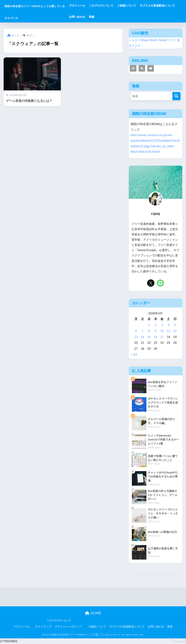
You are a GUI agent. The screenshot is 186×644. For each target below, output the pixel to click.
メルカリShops (139, 40)
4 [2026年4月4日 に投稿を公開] (168, 325)
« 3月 (134, 355)
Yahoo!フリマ (169, 40)
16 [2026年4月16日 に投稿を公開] (156, 337)
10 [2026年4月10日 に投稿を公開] (162, 331)
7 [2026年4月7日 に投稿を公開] (142, 331)
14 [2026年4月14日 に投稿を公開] (142, 337)
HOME (93, 613)
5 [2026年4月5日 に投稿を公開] (175, 325)
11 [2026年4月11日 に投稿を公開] (168, 331)
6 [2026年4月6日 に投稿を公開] (136, 331)
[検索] (176, 96)
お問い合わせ (137, 17)
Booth (155, 40)
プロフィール (98, 6)
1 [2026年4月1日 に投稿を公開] (149, 325)
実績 (151, 17)
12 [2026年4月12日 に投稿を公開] (175, 331)
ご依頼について (147, 6)
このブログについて (122, 6)
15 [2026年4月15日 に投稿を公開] (149, 337)
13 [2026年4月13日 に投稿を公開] (136, 337)
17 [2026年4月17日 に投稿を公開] (162, 337)
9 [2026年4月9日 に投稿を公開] (155, 331)
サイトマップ (43, 627)
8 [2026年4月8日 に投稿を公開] (149, 331)
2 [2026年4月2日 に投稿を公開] (155, 325)
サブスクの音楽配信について (107, 17)
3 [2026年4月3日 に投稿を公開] (162, 325)
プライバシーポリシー (68, 627)
